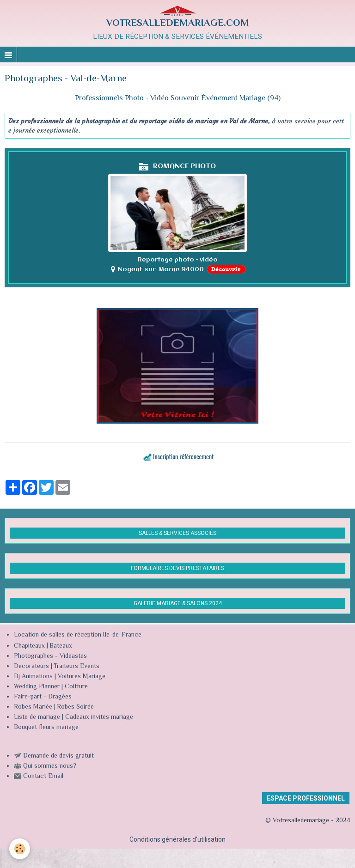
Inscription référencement (183, 456)
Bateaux (61, 646)
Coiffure (77, 687)
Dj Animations (33, 677)
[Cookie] (20, 849)
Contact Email (43, 777)
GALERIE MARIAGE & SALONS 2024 (178, 603)
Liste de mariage (37, 717)
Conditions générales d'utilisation (177, 839)
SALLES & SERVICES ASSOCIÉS (177, 533)
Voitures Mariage (82, 677)
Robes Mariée (33, 707)
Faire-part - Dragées (43, 697)
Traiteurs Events (77, 667)
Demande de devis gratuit (58, 756)
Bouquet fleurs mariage (46, 728)
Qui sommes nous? (50, 766)
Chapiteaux (29, 646)
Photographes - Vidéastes (50, 656)
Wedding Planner (37, 687)
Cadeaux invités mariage (99, 717)
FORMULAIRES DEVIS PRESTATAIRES (177, 568)
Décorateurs (31, 667)
